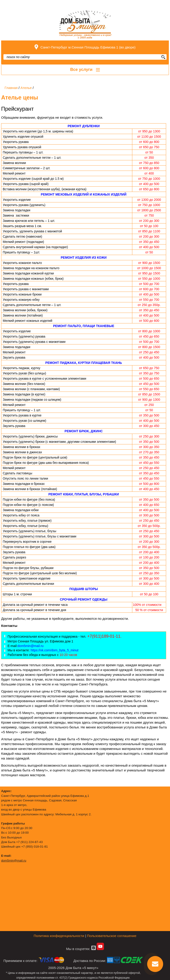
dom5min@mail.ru (14, 861)
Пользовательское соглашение (112, 936)
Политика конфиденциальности (59, 936)
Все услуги (85, 70)
